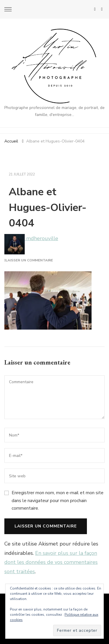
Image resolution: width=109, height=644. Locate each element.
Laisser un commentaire (29, 260)
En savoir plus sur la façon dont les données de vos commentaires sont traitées (51, 562)
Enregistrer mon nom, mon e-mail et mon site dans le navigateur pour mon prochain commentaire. (58, 500)
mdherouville (31, 238)
